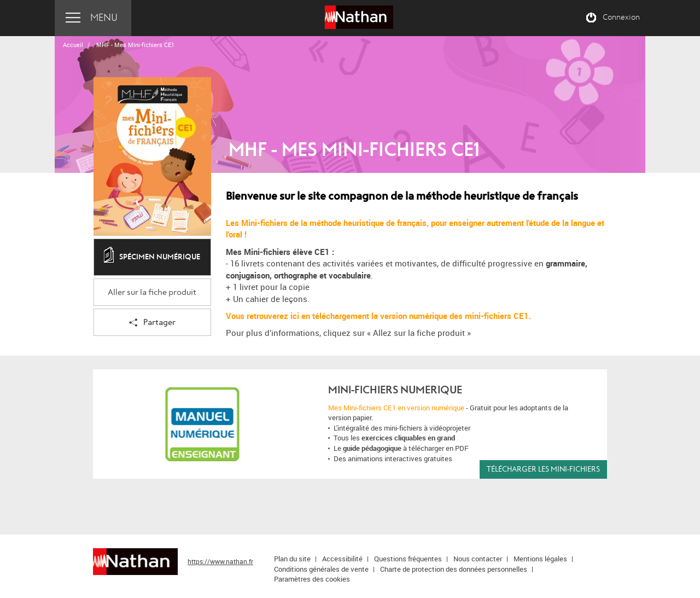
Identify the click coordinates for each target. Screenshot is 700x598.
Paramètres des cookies (312, 579)
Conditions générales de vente (321, 569)
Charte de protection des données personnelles (454, 569)
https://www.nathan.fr (220, 561)
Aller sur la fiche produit (152, 292)
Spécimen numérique (152, 258)
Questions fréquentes (408, 559)
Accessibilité (342, 559)
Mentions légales (540, 559)
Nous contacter (478, 559)
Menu (104, 18)
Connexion (621, 18)
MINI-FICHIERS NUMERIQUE (395, 390)
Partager (152, 323)
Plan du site (292, 559)
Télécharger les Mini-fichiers (543, 469)
